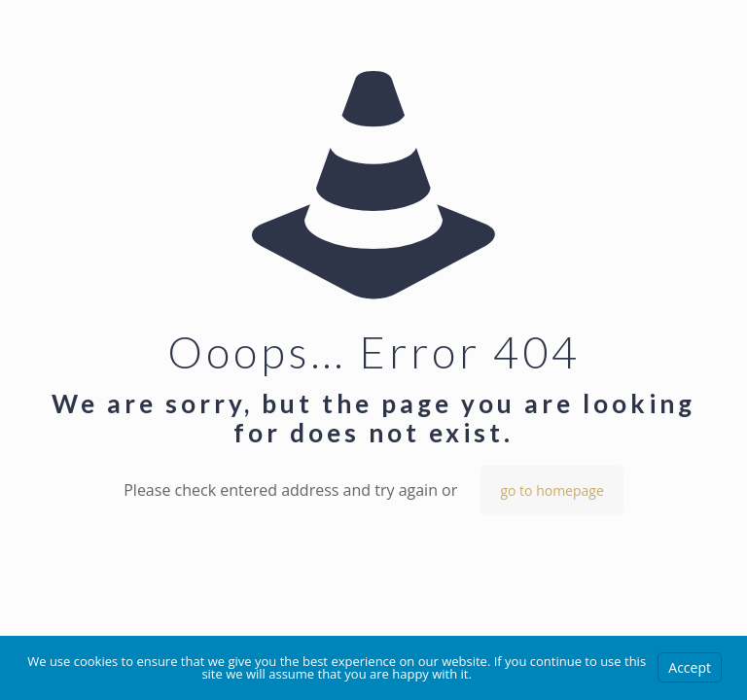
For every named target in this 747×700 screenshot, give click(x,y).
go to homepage (551, 490)
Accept (690, 667)
